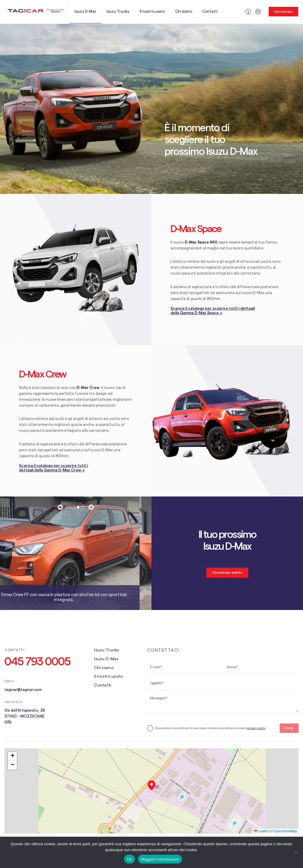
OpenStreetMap (286, 831)
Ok (129, 859)
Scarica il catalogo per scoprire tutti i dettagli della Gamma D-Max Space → (213, 311)
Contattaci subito (227, 573)
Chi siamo (184, 12)
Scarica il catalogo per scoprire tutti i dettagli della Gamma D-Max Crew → (53, 468)
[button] (151, 785)
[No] (296, 852)
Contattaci (283, 12)
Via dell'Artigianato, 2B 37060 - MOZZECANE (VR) (25, 716)
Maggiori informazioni (160, 859)
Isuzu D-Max (85, 12)
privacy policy (256, 728)
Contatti (210, 12)
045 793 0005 (37, 662)
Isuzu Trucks (118, 12)
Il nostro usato (152, 12)
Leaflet (261, 831)
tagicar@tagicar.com (23, 690)
